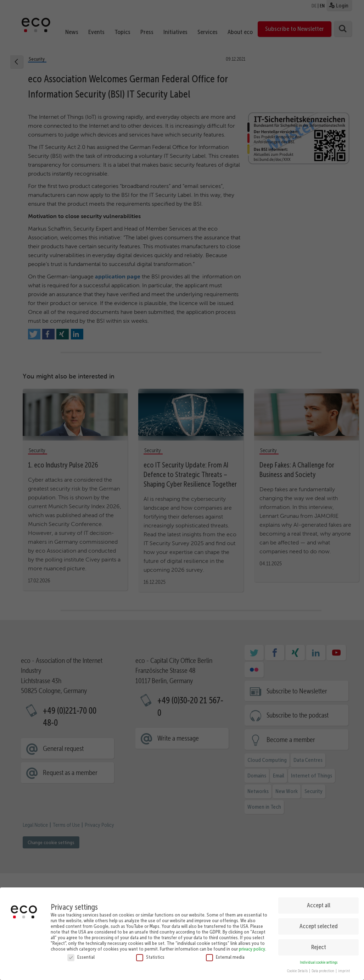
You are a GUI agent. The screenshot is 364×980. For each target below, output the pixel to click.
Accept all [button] (319, 905)
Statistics (150, 957)
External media (225, 957)
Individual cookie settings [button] (319, 962)
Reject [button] (319, 947)
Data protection (323, 971)
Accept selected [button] (319, 926)
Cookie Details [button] (298, 971)
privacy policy (252, 948)
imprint (344, 971)
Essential (81, 957)
